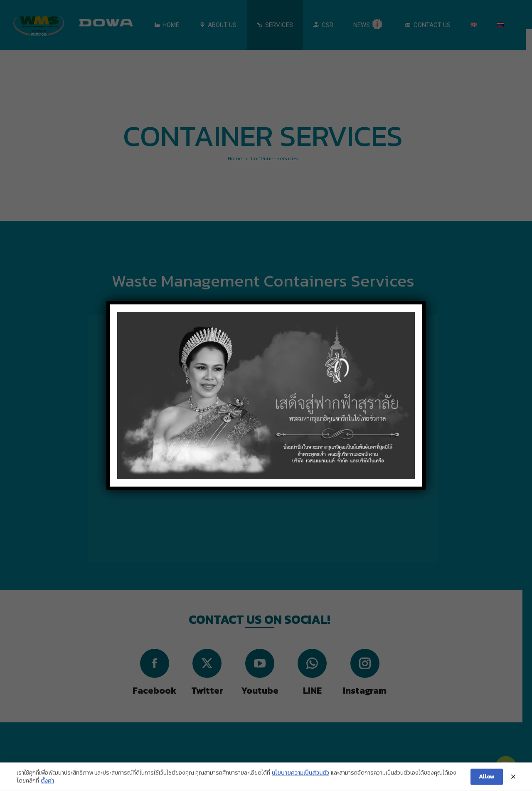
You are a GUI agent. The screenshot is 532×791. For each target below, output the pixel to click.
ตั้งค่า (47, 786)
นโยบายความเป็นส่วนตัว (300, 778)
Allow (487, 782)
